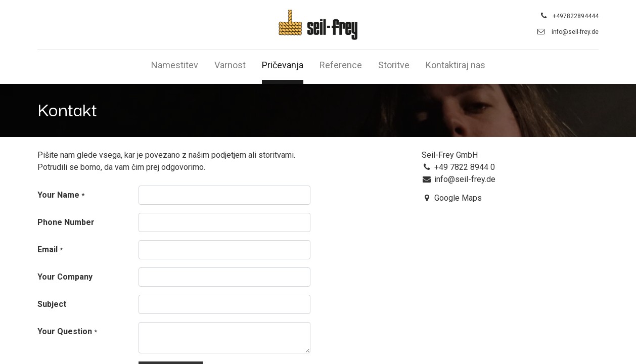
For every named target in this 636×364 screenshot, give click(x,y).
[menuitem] (175, 67)
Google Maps (458, 198)
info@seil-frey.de (575, 32)
